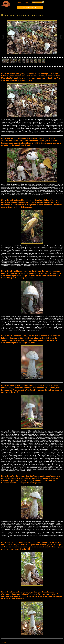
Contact (26, 3)
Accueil (19, 3)
